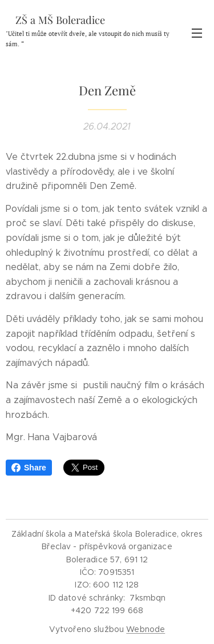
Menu (197, 33)
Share (29, 468)
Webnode (146, 629)
